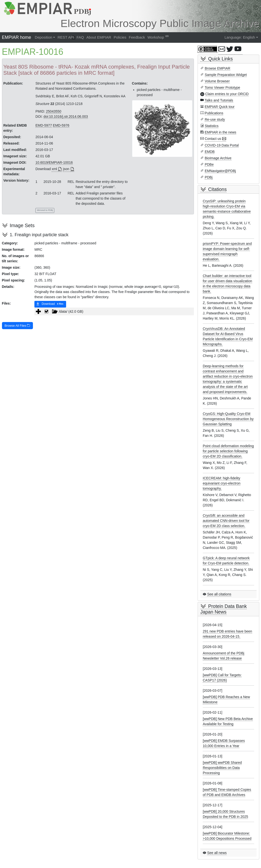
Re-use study (215, 119)
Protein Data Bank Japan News (224, 609)
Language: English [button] (240, 37)
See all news (217, 853)
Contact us (213, 139)
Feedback (137, 37)
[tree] (114, 311)
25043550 (54, 111)
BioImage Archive (218, 158)
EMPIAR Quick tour (220, 107)
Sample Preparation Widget (226, 75)
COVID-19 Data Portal (222, 145)
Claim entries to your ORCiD (227, 94)
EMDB (210, 152)
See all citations (219, 594)
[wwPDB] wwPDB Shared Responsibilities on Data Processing (222, 768)
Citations (217, 189)
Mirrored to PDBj (45, 210)
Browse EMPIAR (217, 68)
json (66, 169)
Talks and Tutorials (219, 100)
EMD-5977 (44, 125)
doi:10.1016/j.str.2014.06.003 (66, 117)
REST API (66, 37)
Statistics (212, 126)
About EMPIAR (99, 37)
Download (50, 304)
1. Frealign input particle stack (39, 235)
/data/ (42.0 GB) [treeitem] (63, 311)
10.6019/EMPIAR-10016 (54, 162)
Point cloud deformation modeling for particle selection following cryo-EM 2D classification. (228, 451)
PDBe (209, 164)
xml (54, 169)
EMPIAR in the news (220, 132)
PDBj (209, 177)
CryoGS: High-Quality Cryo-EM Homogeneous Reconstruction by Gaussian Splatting (228, 419)
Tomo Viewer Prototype (222, 88)
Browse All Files (18, 326)
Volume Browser (217, 81)
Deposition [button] (44, 37)
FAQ (80, 37)
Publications (214, 113)
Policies (120, 37)
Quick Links (220, 59)
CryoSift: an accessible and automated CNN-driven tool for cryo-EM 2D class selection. (226, 521)
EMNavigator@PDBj (220, 171)
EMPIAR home (17, 37)
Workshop (156, 37)
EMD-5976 (61, 125)
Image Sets (22, 225)
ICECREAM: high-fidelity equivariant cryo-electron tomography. (222, 483)
